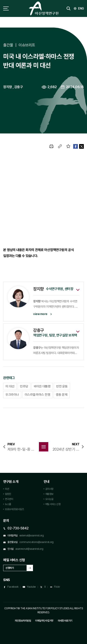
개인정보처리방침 (23, 621)
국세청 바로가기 (65, 621)
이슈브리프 (27, 45)
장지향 (8, 87)
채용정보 (49, 494)
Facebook (13, 587)
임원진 (8, 494)
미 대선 (10, 386)
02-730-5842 (18, 528)
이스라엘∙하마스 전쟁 (37, 395)
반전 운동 (62, 386)
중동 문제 (62, 395)
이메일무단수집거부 (44, 621)
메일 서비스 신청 (53, 504)
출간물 (8, 45)
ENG (81, 8)
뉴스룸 (8, 504)
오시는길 (49, 499)
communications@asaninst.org (36, 542)
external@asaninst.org (32, 536)
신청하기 (10, 568)
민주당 (24, 386)
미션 (7, 489)
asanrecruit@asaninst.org (29, 549)
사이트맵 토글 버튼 (6, 8)
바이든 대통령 (42, 386)
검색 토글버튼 (68, 8)
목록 (44, 447)
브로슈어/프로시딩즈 (14, 509)
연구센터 (9, 499)
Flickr (57, 587)
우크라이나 (12, 395)
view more (40, 314)
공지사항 (49, 489)
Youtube (31, 587)
